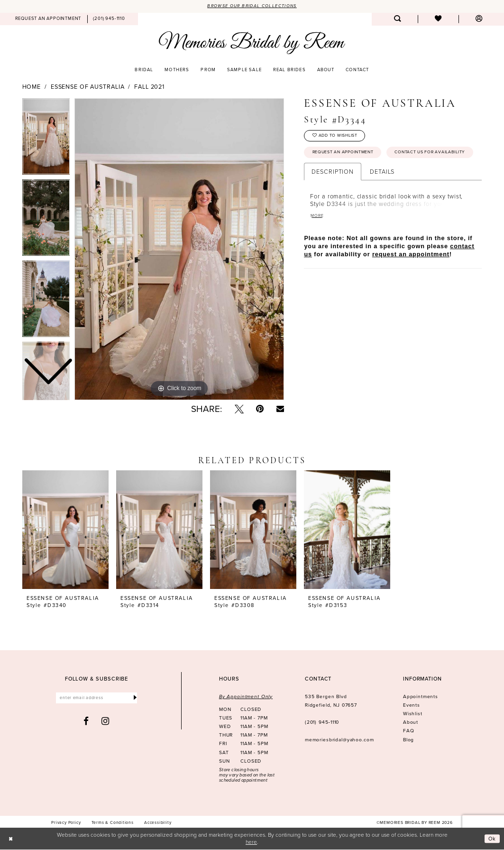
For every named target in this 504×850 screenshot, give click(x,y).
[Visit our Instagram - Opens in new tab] (105, 722)
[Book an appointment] (48, 19)
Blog (408, 740)
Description (333, 192)
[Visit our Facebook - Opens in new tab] (86, 722)
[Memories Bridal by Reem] (252, 43)
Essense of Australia (88, 87)
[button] (479, 20)
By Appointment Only (246, 697)
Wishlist (413, 714)
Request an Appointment (346, 155)
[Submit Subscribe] (134, 699)
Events (412, 705)
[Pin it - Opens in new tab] (260, 409)
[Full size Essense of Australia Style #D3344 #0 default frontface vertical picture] (179, 250)
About (411, 723)
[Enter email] (96, 699)
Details (382, 192)
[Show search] (397, 20)
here (251, 842)
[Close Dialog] (11, 839)
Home (32, 87)
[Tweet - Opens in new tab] (239, 409)
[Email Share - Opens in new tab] (280, 409)
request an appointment (411, 276)
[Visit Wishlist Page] (438, 20)
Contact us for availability (349, 173)
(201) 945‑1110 (322, 723)
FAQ (409, 731)
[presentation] (65, 530)
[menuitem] (48, 19)
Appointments (421, 697)
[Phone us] (109, 19)
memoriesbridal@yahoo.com (339, 740)
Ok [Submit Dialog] (492, 839)
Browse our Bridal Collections (252, 6)
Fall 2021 (149, 87)
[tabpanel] (179, 250)
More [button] (318, 236)
